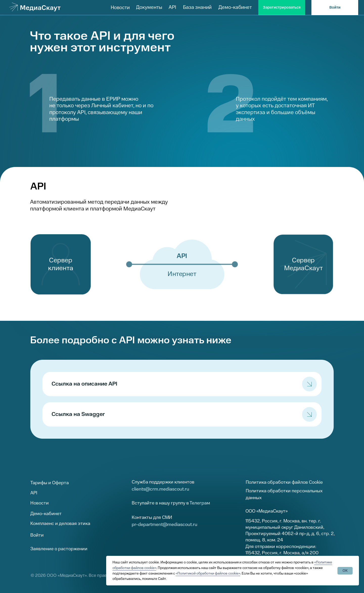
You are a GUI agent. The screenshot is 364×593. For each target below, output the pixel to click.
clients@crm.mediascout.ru (161, 489)
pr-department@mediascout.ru (165, 525)
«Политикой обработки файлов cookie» (208, 573)
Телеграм (200, 503)
